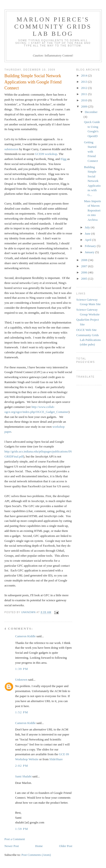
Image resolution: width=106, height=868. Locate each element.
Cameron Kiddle (25, 636)
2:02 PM (22, 766)
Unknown (21, 680)
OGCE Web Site (86, 330)
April (88, 240)
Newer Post (12, 846)
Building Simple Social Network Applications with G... (92, 181)
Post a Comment (15, 839)
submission (12, 149)
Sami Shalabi (23, 776)
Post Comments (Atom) (36, 855)
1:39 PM (22, 669)
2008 (84, 260)
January (90, 252)
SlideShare (56, 759)
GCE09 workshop (46, 154)
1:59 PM (22, 829)
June (88, 234)
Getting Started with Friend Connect (91, 152)
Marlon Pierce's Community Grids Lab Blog (53, 27)
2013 (84, 82)
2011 (84, 94)
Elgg (63, 159)
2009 (84, 106)
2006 (84, 272)
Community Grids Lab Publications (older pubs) (88, 340)
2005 (84, 279)
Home (39, 846)
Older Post (66, 846)
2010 (84, 100)
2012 (84, 88)
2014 (84, 75)
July (88, 227)
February (91, 246)
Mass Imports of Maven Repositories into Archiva (93, 210)
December (91, 112)
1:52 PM (22, 712)
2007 (84, 266)
